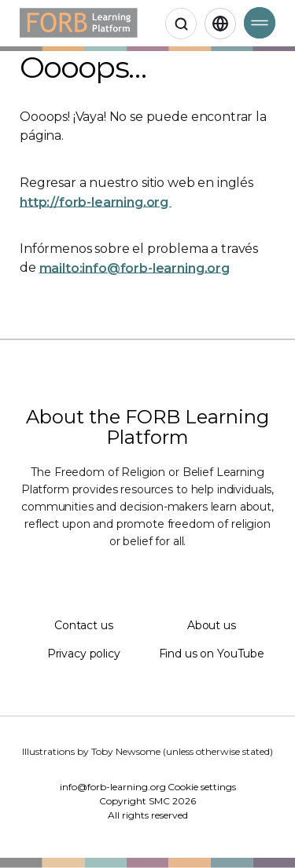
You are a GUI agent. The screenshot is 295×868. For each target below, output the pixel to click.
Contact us (84, 625)
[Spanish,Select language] (220, 24)
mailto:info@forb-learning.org (135, 267)
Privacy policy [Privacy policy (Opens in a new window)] (84, 654)
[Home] (79, 23)
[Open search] (181, 24)
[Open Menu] (260, 23)
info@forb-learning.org (113, 787)
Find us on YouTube (212, 654)
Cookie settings (202, 787)
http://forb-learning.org (96, 201)
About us (212, 625)
